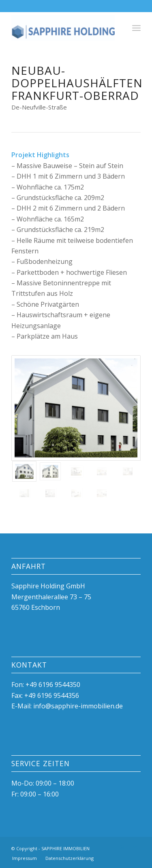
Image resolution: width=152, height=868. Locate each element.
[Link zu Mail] (135, 847)
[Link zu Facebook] (110, 847)
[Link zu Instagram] (122, 847)
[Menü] (136, 28)
